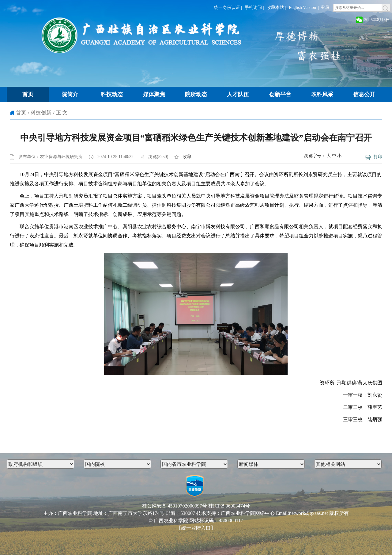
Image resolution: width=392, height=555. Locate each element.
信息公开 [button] (364, 94)
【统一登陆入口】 (196, 528)
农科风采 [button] (322, 94)
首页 (21, 113)
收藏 (187, 157)
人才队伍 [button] (238, 94)
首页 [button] (28, 94)
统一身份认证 (227, 8)
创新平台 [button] (280, 94)
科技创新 (41, 113)
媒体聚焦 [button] (154, 94)
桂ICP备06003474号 (229, 506)
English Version (302, 8)
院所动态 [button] (196, 94)
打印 (378, 157)
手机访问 (253, 8)
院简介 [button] (70, 94)
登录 (325, 8)
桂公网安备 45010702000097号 (175, 506)
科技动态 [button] (112, 94)
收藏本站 (275, 8)
